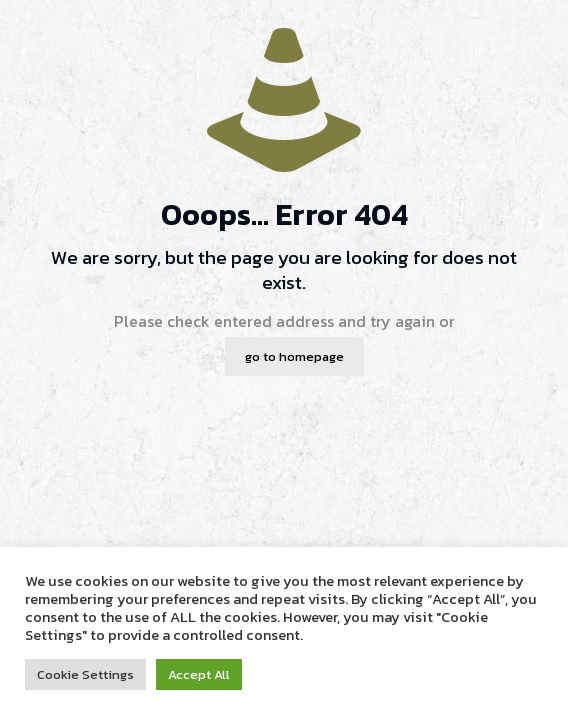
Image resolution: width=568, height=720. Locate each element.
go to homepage (294, 356)
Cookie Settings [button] (85, 674)
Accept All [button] (199, 674)
